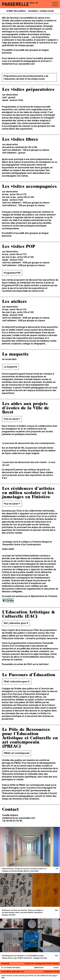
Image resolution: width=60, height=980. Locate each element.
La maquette (10, 367)
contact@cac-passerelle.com (13, 972)
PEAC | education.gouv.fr (17, 682)
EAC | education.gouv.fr (16, 623)
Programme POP (12, 273)
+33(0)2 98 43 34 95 (51, 972)
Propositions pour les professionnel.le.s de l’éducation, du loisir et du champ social (26, 78)
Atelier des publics (16, 11)
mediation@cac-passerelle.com (18, 64)
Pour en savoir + (12, 419)
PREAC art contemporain (17, 753)
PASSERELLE (15, 4)
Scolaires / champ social (41, 11)
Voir (57, 910)
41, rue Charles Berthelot (11, 968)
